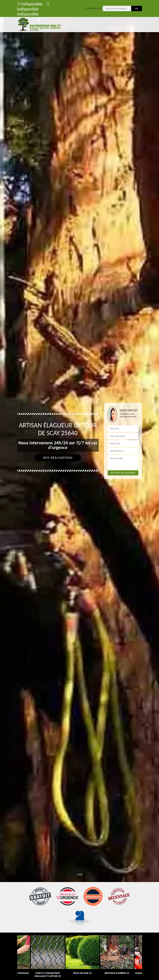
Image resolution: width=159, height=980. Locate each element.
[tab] (79, 490)
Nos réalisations (58, 458)
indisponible (30, 4)
